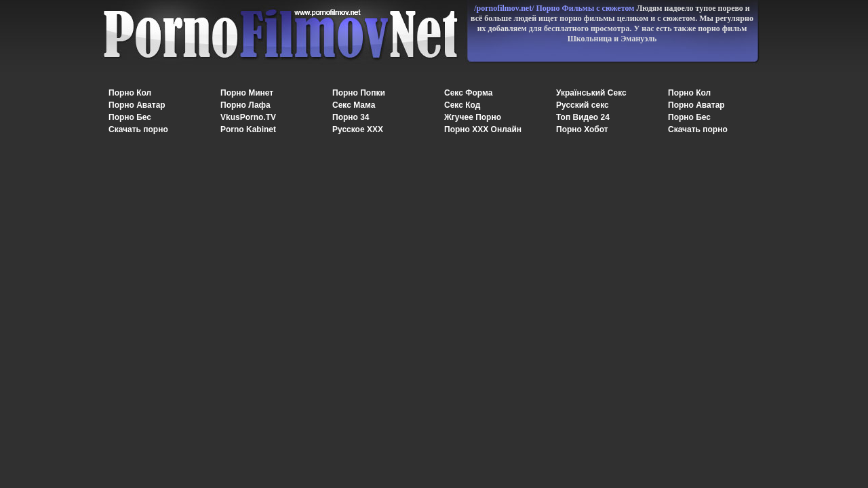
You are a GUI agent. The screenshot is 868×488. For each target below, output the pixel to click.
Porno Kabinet (248, 129)
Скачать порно (138, 129)
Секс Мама (354, 105)
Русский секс (583, 105)
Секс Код (462, 105)
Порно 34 (351, 117)
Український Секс (591, 93)
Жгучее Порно (473, 117)
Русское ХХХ (358, 129)
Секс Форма (468, 93)
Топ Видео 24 (583, 117)
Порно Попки (359, 93)
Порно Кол (130, 93)
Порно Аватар (137, 105)
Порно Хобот (582, 129)
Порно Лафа (245, 105)
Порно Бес (130, 117)
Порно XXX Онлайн (483, 129)
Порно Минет (247, 93)
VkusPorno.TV (248, 117)
